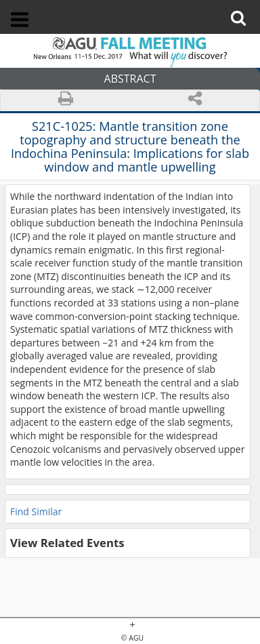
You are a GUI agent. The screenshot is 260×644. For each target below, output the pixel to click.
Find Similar (36, 511)
